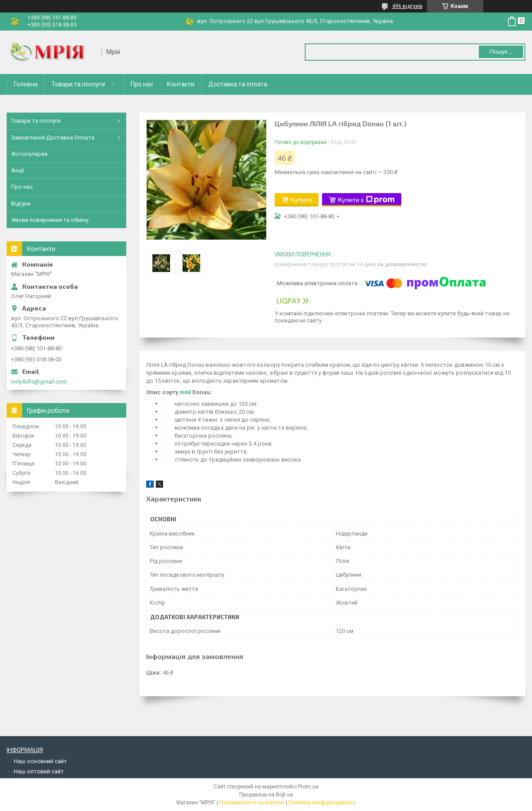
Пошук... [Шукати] (501, 52)
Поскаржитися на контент (252, 803)
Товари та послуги (78, 84)
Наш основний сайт (40, 761)
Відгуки (21, 204)
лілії (185, 392)
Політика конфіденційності (322, 803)
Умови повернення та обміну (50, 220)
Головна (26, 84)
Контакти (181, 84)
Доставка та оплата (238, 84)
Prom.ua (308, 787)
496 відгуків (407, 6)
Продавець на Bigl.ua (266, 795)
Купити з (366, 200)
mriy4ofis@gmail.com (39, 382)
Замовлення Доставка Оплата (53, 138)
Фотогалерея (29, 154)
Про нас (142, 84)
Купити (301, 200)
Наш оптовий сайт (39, 771)
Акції (17, 170)
